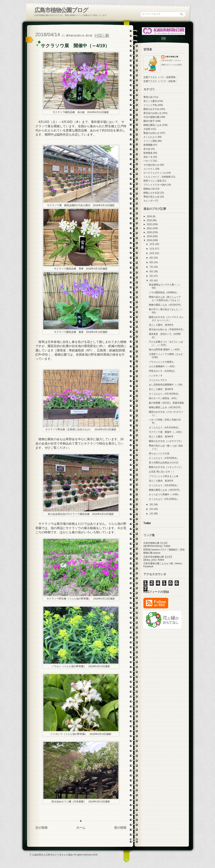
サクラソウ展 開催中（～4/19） (166, 432)
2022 (150, 224)
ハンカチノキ (156, 375)
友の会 (89, 35)
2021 (150, 228)
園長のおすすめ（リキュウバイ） (166, 467)
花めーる (148, 157)
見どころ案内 (150, 101)
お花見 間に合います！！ (162, 472)
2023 (150, 220)
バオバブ (148, 161)
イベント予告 (150, 105)
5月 (152, 276)
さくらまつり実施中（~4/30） (164, 494)
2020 (150, 232)
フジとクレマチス (158, 380)
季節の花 (148, 97)
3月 (152, 504)
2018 (150, 240)
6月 (152, 271)
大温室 (147, 129)
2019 (150, 236)
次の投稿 (41, 828)
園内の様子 (149, 121)
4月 (152, 280)
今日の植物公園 (151, 117)
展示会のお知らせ (75, 35)
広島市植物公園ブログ (61, 10)
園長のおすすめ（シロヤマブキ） (166, 441)
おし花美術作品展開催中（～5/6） (166, 385)
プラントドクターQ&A (155, 185)
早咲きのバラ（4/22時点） (162, 371)
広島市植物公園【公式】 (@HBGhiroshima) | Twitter (157, 544)
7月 (152, 267)
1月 (152, 514)
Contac (163, 39)
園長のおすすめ (151, 109)
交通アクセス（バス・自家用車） (160, 77)
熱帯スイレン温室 (152, 181)
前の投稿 (120, 828)
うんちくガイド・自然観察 (157, 177)
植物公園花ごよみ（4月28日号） (166, 305)
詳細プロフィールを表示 (172, 65)
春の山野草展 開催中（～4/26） (165, 350)
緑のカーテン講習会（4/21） (164, 398)
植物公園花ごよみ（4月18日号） (166, 407)
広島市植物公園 (172, 57)
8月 (152, 262)
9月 (152, 258)
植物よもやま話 (151, 193)
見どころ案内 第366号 (161, 325)
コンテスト (149, 169)
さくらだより (150, 137)
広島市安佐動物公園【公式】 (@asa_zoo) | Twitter (158, 558)
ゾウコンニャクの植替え (161, 362)
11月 (152, 249)
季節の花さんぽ (151, 197)
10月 (152, 253)
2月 (152, 509)
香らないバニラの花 (159, 453)
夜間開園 (148, 145)
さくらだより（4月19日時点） (164, 394)
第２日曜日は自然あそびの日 (164, 463)
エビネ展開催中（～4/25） (162, 366)
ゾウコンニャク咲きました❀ (163, 476)
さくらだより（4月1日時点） (164, 499)
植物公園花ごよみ (152, 125)
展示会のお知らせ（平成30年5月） (167, 329)
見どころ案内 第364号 (161, 437)
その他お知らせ (151, 165)
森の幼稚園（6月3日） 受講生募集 (166, 403)
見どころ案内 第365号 (161, 389)
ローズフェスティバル (155, 173)
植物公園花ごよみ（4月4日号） (165, 490)
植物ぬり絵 (149, 189)
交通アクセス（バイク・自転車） (160, 81)
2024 (150, 216)
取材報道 (148, 153)
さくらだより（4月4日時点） (164, 485)
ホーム (81, 828)
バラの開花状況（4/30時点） (164, 292)
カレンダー (149, 201)
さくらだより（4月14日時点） (164, 427)
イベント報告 (150, 141)
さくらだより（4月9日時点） (164, 458)
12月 (152, 244)
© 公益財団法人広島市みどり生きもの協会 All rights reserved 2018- (64, 855)
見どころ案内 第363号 (161, 481)
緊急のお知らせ (151, 133)
